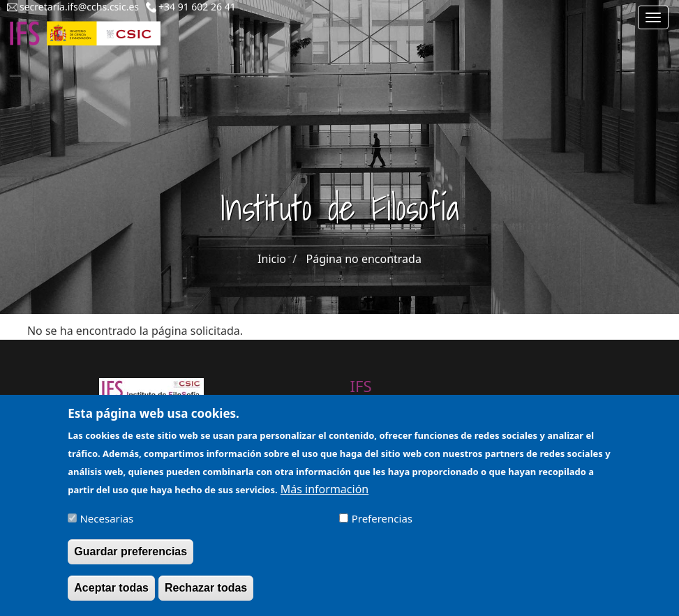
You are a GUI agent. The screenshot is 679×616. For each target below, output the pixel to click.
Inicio (272, 259)
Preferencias (382, 526)
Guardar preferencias (130, 558)
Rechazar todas (206, 595)
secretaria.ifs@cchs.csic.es (79, 7)
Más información (324, 497)
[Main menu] (653, 17)
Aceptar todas (111, 595)
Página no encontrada (364, 259)
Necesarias (106, 526)
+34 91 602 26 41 (197, 7)
